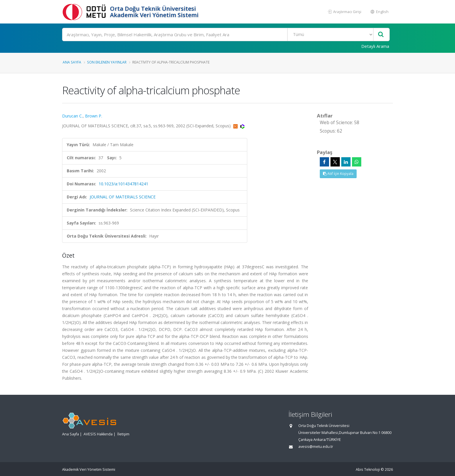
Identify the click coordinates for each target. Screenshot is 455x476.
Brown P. (94, 116)
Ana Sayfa (72, 62)
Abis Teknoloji (368, 469)
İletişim (123, 434)
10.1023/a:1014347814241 (123, 184)
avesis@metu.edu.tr (316, 447)
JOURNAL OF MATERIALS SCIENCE (123, 197)
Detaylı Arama (375, 46)
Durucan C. (72, 116)
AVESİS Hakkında (98, 434)
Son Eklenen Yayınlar (107, 62)
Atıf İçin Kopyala (338, 174)
